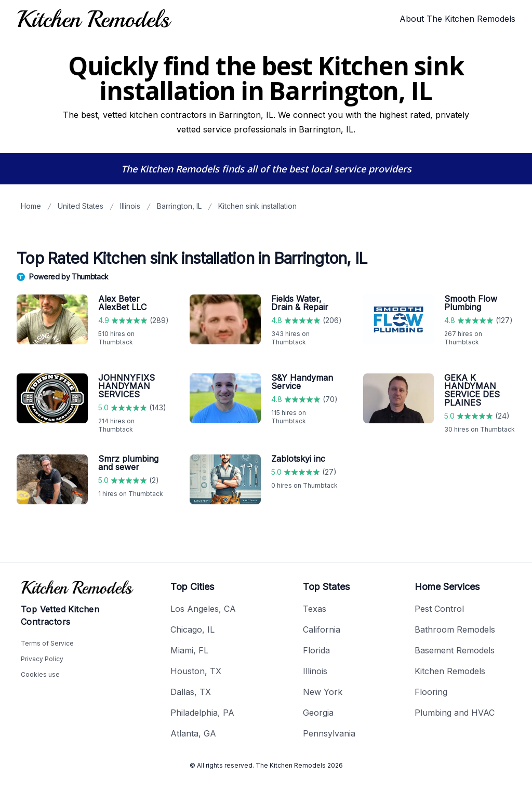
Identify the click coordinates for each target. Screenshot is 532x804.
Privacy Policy (42, 659)
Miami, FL (189, 650)
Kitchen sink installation (257, 206)
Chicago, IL (192, 629)
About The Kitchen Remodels (457, 19)
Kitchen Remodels (450, 671)
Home (31, 206)
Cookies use (40, 674)
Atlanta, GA (193, 733)
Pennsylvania (329, 733)
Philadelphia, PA (202, 713)
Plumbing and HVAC (455, 713)
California (322, 629)
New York (323, 692)
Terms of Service (47, 643)
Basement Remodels (455, 650)
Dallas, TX (191, 692)
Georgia (318, 713)
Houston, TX (196, 671)
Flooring (431, 692)
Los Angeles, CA (203, 609)
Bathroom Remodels (455, 629)
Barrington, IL (179, 206)
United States (81, 206)
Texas (315, 609)
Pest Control (439, 609)
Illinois (130, 206)
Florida (316, 650)
